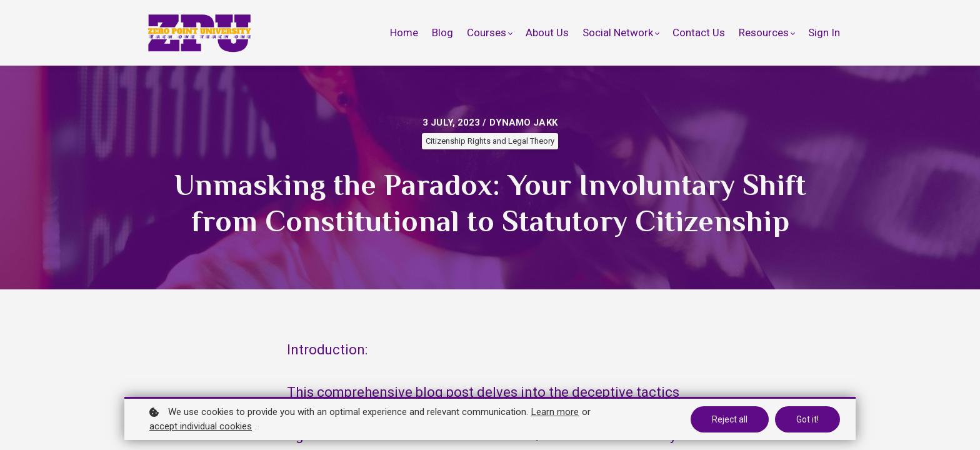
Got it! (807, 419)
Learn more (555, 412)
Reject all (730, 419)
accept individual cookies (201, 426)
